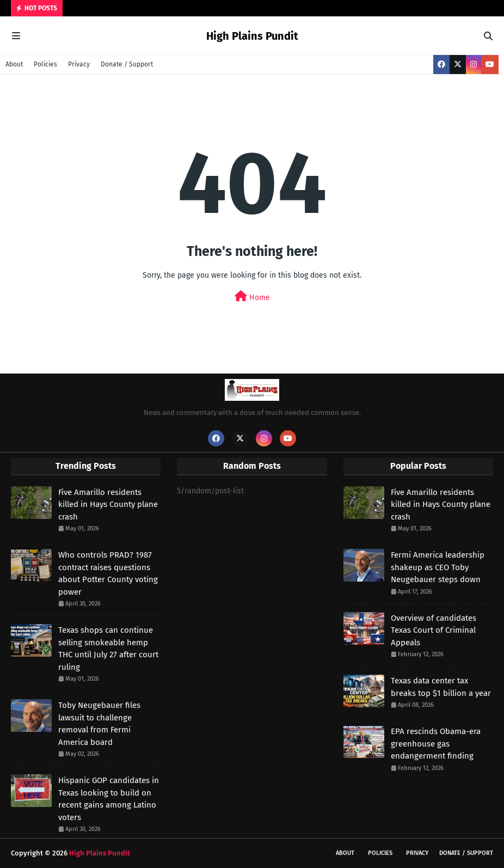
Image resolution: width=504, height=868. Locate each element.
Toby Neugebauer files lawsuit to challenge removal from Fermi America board (99, 724)
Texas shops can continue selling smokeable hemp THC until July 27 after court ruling (108, 649)
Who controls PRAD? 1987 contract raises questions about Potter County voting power (108, 573)
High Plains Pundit (252, 36)
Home (252, 297)
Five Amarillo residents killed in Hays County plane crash (108, 505)
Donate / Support (127, 64)
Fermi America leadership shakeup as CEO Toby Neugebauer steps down (438, 567)
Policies (45, 64)
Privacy (79, 64)
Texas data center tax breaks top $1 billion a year (441, 687)
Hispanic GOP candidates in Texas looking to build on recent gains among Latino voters (109, 799)
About (14, 64)
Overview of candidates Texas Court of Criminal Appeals (434, 630)
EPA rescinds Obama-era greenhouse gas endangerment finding (436, 744)
